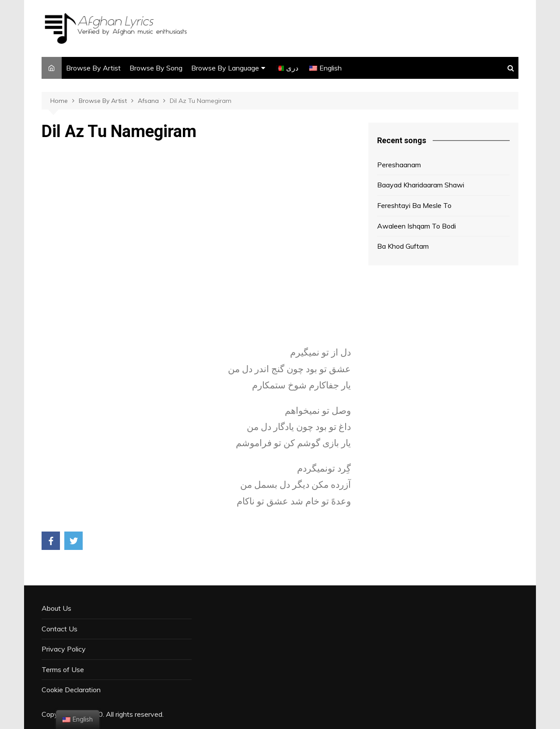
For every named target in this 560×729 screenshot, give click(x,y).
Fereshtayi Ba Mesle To (414, 205)
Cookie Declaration (71, 690)
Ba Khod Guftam (403, 246)
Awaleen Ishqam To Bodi (416, 226)
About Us (56, 608)
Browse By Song (156, 68)
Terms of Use (63, 669)
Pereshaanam (399, 165)
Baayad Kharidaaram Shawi (421, 185)
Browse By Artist (93, 68)
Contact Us (59, 629)
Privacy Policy (64, 649)
